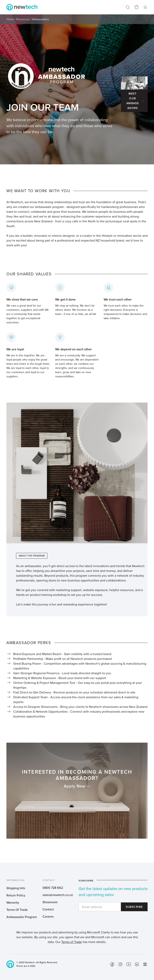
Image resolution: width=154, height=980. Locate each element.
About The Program (32, 556)
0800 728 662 (53, 888)
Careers (48, 916)
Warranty (13, 902)
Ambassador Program (22, 917)
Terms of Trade (72, 942)
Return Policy (16, 895)
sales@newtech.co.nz (58, 895)
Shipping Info (16, 888)
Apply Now (74, 786)
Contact (48, 909)
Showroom (50, 902)
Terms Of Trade (17, 910)
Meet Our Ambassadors (133, 101)
